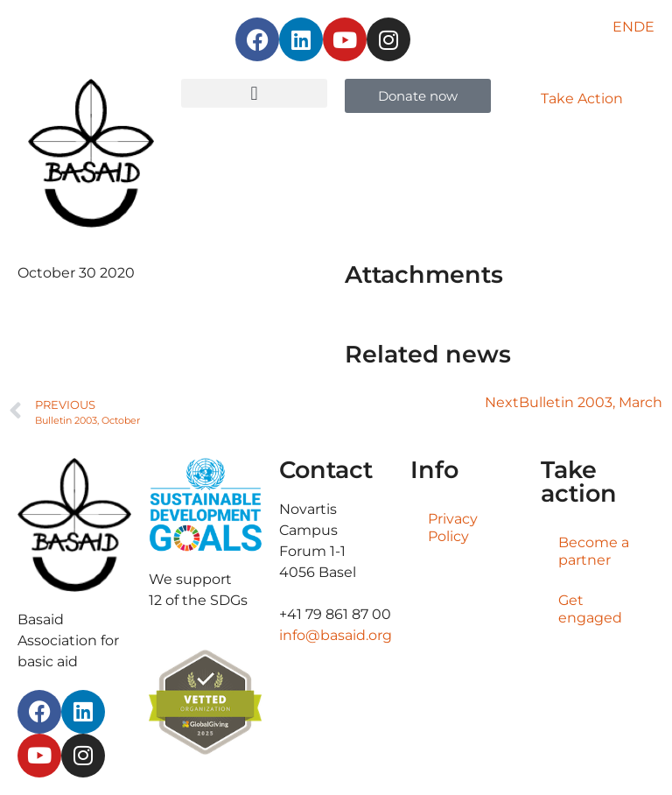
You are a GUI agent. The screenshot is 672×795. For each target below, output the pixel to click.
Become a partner (594, 551)
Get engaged (590, 609)
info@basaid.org (336, 635)
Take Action (582, 98)
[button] (254, 93)
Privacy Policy (453, 528)
